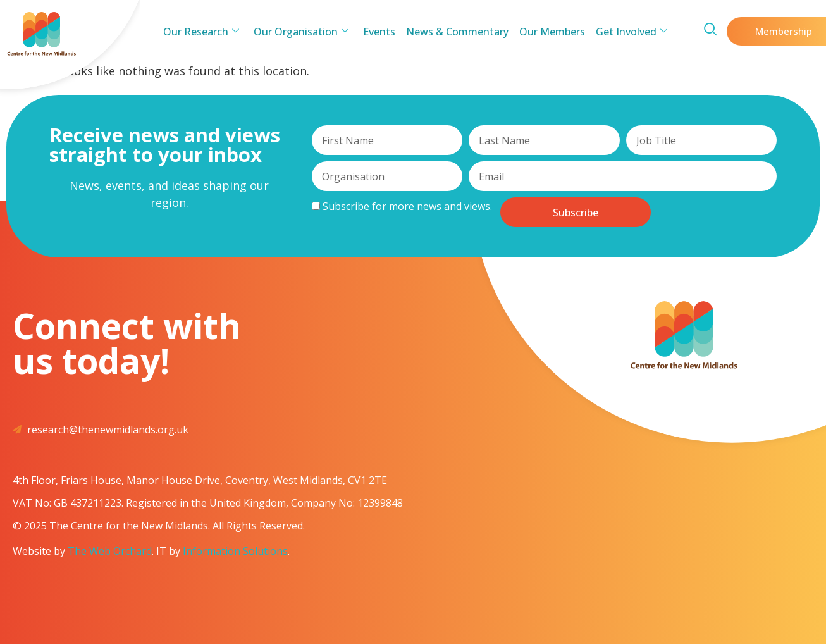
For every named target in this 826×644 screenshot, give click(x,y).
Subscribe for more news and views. (402, 206)
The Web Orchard (110, 551)
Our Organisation (304, 32)
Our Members (550, 32)
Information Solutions (235, 551)
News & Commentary (457, 32)
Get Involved (627, 32)
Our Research (206, 32)
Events (380, 32)
